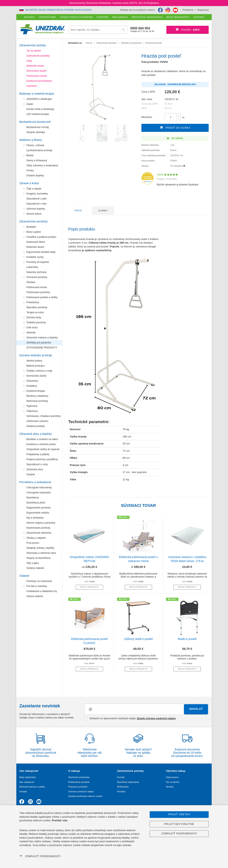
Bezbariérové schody (38, 127)
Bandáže (31, 227)
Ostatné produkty (36, 426)
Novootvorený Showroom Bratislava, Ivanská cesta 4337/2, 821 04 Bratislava (114, 3)
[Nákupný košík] (188, 30)
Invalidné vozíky (35, 257)
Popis (78, 211)
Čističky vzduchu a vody (39, 371)
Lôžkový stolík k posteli (138, 639)
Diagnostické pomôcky (38, 508)
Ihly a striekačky (35, 518)
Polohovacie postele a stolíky (42, 297)
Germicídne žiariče (36, 71)
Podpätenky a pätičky (38, 454)
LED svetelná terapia (38, 114)
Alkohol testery (34, 361)
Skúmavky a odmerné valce (41, 553)
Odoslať (196, 709)
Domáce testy (34, 317)
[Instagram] (168, 10)
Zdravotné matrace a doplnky (42, 338)
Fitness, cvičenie (35, 145)
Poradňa (121, 792)
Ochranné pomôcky (37, 277)
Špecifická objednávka (128, 782)
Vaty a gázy (33, 563)
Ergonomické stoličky (38, 513)
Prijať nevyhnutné (179, 824)
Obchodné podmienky (79, 777)
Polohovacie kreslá (37, 76)
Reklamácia (123, 787)
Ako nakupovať (27, 782)
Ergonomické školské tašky (41, 252)
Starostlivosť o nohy (37, 464)
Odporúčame (172, 777)
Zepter (30, 104)
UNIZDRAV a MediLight (39, 99)
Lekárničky (32, 267)
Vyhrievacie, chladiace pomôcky (44, 416)
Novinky (170, 787)
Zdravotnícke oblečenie (39, 533)
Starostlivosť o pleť (36, 199)
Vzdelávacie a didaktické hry (42, 591)
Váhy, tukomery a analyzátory (42, 165)
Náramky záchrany (36, 272)
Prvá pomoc (33, 543)
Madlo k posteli (187, 639)
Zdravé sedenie (35, 596)
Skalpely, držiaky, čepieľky (40, 548)
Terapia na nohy (35, 312)
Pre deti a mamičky (37, 586)
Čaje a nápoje (34, 189)
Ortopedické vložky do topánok (43, 449)
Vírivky (30, 170)
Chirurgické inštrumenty (39, 488)
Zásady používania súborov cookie (85, 796)
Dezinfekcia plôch (36, 503)
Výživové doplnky (36, 209)
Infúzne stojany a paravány (41, 523)
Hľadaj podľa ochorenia (76, 17)
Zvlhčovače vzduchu (37, 421)
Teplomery (32, 406)
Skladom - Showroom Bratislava (175, 84)
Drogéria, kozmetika (37, 194)
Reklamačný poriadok (79, 782)
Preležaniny (33, 302)
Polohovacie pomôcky (38, 292)
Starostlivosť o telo (36, 204)
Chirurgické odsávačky (39, 493)
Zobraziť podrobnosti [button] (40, 856)
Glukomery (32, 381)
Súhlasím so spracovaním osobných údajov (130, 719)
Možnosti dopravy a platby (32, 787)
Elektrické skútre (35, 66)
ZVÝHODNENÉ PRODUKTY (42, 348)
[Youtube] (175, 10)
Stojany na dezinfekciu (38, 558)
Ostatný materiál (35, 568)
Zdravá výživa (34, 214)
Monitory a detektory (37, 396)
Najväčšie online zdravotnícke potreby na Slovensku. (59, 10)
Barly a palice (34, 232)
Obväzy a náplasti (36, 538)
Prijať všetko (179, 814)
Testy (29, 61)
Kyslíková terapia (36, 391)
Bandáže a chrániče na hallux (42, 439)
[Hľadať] (124, 30)
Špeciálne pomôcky (37, 307)
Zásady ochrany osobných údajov (156, 718)
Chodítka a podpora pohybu (41, 237)
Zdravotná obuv (35, 469)
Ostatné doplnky (35, 176)
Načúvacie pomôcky (37, 401)
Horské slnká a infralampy (40, 109)
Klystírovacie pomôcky (38, 528)
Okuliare (31, 282)
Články (103, 211)
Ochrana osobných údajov (81, 792)
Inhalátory (32, 386)
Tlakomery (32, 411)
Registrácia (203, 10)
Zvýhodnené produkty (38, 56)
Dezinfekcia (33, 498)
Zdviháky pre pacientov (39, 343)
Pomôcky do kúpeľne (38, 262)
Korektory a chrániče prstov (41, 444)
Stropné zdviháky (36, 132)
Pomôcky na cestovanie (39, 581)
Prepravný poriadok (78, 787)
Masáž (30, 155)
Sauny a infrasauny (37, 160)
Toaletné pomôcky (36, 322)
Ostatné (31, 474)
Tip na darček (34, 51)
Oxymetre (32, 86)
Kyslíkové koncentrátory (39, 81)
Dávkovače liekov (36, 242)
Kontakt (23, 792)
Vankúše (31, 333)
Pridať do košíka (175, 128)
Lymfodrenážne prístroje (39, 150)
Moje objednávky (28, 777)
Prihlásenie (188, 10)
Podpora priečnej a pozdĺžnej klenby (42, 460)
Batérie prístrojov (36, 366)
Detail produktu (89, 587)
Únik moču (32, 328)
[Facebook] (160, 10)
